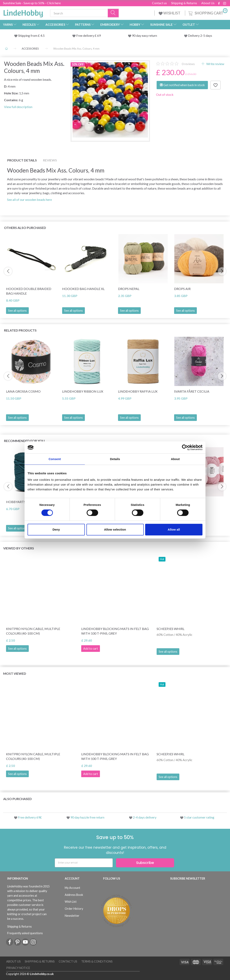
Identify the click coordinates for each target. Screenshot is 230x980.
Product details (22, 160)
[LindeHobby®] (23, 12)
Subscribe (145, 863)
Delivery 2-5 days (200, 35)
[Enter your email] (84, 863)
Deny (56, 529)
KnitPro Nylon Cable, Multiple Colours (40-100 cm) (33, 631)
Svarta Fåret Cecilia (192, 391)
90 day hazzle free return (87, 817)
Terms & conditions (97, 961)
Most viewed (15, 673)
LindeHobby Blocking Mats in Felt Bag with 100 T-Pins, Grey (115, 631)
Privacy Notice (18, 968)
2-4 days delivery (145, 817)
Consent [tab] (55, 459)
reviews (188, 64)
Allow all (174, 529)
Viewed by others (19, 548)
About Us (208, 3)
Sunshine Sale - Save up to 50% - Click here (32, 3)
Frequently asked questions (25, 933)
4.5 (42, 35)
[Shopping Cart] (207, 13)
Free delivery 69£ (30, 817)
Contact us (159, 3)
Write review (215, 64)
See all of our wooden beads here (29, 200)
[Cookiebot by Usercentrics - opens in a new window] (185, 447)
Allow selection (115, 529)
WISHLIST (170, 13)
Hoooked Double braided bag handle (29, 291)
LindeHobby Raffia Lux (138, 391)
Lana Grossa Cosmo (23, 391)
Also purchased (17, 799)
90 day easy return (144, 35)
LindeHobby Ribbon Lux (83, 391)
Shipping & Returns (184, 3)
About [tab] (175, 459)
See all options (17, 311)
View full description (18, 107)
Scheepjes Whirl (170, 629)
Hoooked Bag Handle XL (83, 289)
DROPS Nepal (129, 289)
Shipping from (28, 35)
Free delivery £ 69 (88, 35)
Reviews (50, 160)
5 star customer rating (199, 817)
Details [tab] (115, 459)
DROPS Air (182, 289)
